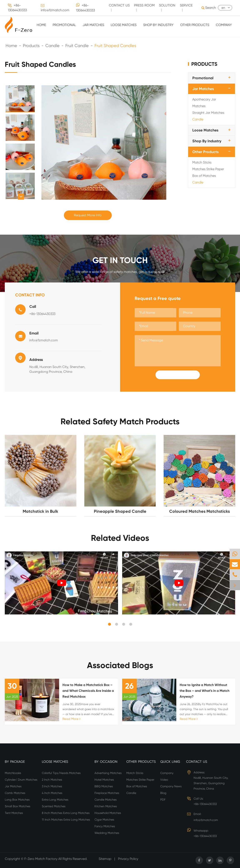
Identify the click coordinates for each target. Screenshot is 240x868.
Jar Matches (93, 25)
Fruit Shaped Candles (115, 46)
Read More (71, 719)
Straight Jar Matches (208, 113)
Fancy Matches (105, 826)
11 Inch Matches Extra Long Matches (66, 820)
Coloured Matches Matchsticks (200, 511)
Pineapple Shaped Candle (120, 511)
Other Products (195, 25)
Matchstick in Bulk (40, 511)
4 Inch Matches (52, 793)
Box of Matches (204, 176)
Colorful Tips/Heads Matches (61, 773)
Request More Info (88, 215)
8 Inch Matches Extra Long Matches (66, 813)
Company (224, 25)
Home (41, 25)
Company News (171, 786)
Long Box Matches (17, 800)
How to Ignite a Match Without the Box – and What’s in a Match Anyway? (205, 691)
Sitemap (105, 859)
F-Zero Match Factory (41, 859)
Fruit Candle (77, 46)
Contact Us (197, 762)
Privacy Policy (128, 859)
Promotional (64, 25)
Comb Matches (15, 793)
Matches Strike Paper (208, 169)
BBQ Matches (104, 786)
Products (31, 46)
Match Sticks (202, 162)
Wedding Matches (107, 833)
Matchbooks (13, 773)
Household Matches (108, 813)
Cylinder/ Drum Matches (21, 780)
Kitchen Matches (106, 806)
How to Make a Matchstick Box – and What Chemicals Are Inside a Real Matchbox (88, 691)
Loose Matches (124, 25)
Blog (163, 793)
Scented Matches (54, 806)
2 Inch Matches (52, 780)
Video (164, 780)
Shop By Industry (158, 25)
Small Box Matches (17, 806)
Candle (52, 46)
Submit (178, 375)
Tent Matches (14, 813)
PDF (163, 800)
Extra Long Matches (55, 800)
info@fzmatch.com (55, 10)
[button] (21, 88)
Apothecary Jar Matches (204, 103)
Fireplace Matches (107, 793)
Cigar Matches (104, 820)
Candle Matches (106, 800)
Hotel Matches (104, 780)
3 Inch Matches (52, 786)
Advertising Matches (108, 773)
